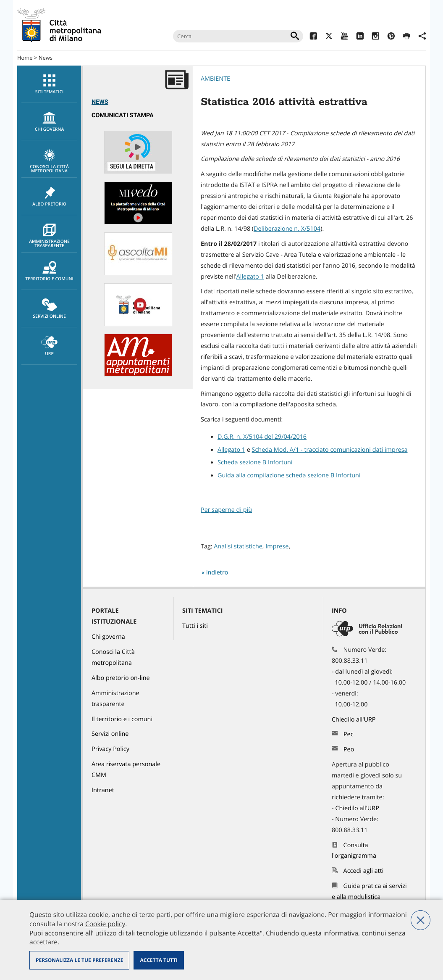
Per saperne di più (226, 510)
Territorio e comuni (49, 271)
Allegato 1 (250, 277)
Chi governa (108, 637)
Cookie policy (105, 924)
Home (25, 58)
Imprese (277, 547)
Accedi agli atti (364, 871)
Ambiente (215, 79)
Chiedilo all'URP (354, 720)
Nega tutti (421, 920)
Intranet (103, 790)
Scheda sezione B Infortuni (255, 462)
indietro (217, 573)
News (46, 58)
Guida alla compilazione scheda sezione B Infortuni (289, 476)
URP (49, 346)
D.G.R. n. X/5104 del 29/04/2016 (262, 437)
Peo (349, 749)
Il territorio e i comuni (122, 719)
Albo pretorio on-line (121, 678)
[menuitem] (49, 84)
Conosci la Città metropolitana (49, 161)
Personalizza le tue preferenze (79, 960)
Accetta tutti (159, 960)
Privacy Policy (110, 749)
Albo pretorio (49, 197)
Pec (349, 734)
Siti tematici (49, 84)
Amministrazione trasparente (49, 236)
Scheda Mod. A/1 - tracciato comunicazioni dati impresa (330, 450)
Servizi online (49, 309)
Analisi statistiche (238, 547)
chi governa (49, 122)
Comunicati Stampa (123, 115)
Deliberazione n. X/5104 (287, 229)
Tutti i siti (195, 626)
